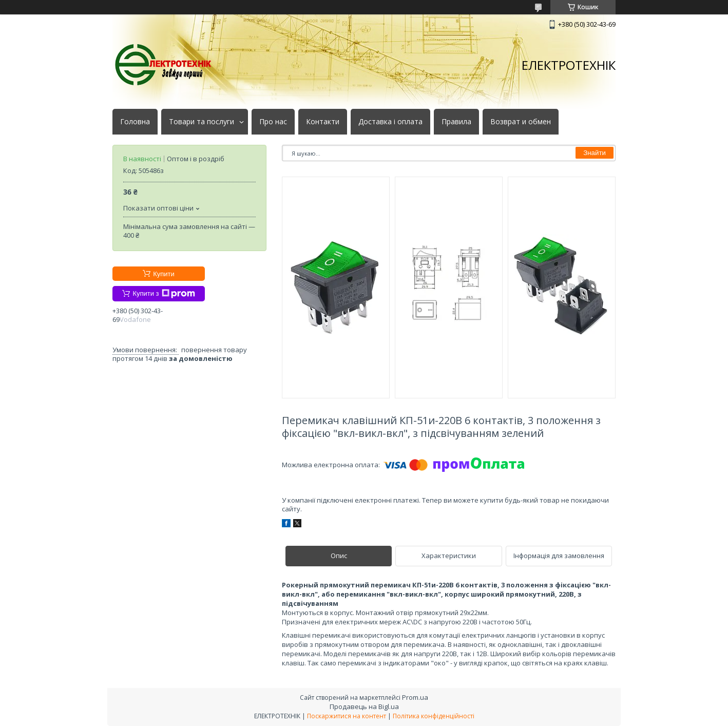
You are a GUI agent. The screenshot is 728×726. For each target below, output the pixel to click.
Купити (164, 274)
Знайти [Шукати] (595, 153)
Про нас (273, 122)
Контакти (323, 122)
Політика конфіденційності (434, 716)
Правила (456, 122)
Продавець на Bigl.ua (364, 706)
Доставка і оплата (390, 122)
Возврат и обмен (521, 122)
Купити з (164, 294)
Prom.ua (415, 697)
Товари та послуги (202, 122)
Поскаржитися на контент (347, 716)
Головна (135, 122)
